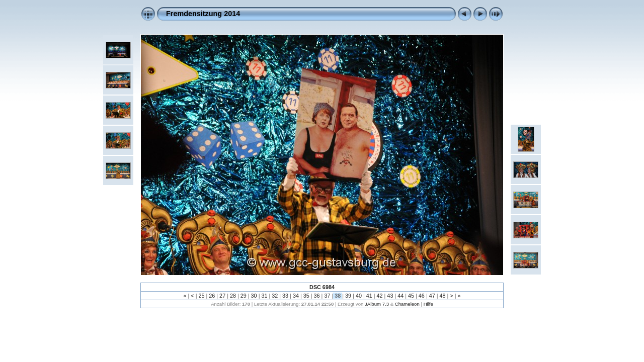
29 (244, 296)
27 (222, 296)
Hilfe (428, 304)
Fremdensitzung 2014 (203, 14)
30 (254, 296)
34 (296, 296)
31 (264, 296)
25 (201, 296)
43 (390, 296)
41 (369, 296)
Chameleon (407, 304)
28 (233, 296)
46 (422, 296)
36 (317, 296)
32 (275, 296)
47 (432, 296)
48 (443, 296)
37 (327, 296)
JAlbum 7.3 (377, 304)
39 (348, 296)
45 (411, 296)
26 (212, 296)
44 (400, 296)
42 (380, 296)
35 (306, 296)
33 (285, 296)
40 (359, 296)
